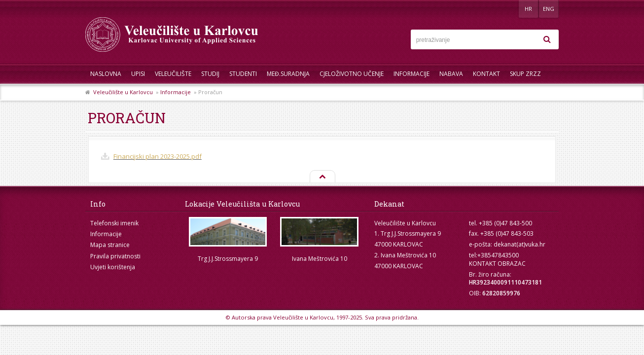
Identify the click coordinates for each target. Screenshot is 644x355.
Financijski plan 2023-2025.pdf (158, 156)
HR (528, 9)
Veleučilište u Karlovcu (123, 92)
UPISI (138, 74)
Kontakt (486, 74)
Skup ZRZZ (525, 74)
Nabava (451, 74)
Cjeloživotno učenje (352, 74)
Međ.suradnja (288, 74)
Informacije (411, 74)
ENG (549, 9)
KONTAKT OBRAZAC (497, 264)
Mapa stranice (110, 245)
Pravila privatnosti (115, 256)
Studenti (243, 74)
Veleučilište (173, 74)
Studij (210, 74)
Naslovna (106, 74)
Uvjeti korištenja (113, 267)
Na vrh (322, 177)
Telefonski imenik (114, 223)
